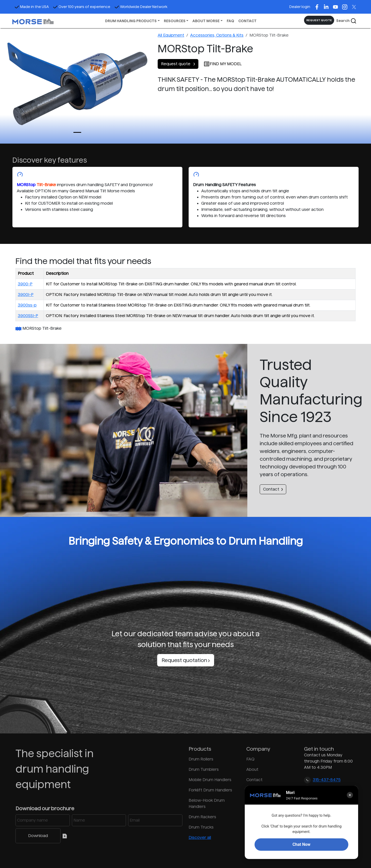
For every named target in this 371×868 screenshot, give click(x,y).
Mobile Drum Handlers (210, 780)
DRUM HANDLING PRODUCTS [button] (131, 21)
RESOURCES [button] (175, 21)
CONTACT (247, 21)
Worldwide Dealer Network (141, 7)
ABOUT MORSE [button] (206, 21)
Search (346, 21)
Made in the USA (32, 7)
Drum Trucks (201, 827)
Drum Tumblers (204, 769)
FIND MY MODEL (223, 64)
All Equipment (171, 35)
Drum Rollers (201, 759)
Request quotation (186, 660)
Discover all (200, 837)
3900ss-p (27, 305)
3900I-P (26, 295)
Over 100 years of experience (82, 7)
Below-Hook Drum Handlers (207, 803)
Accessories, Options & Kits (217, 35)
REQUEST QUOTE (319, 20)
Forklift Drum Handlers (210, 790)
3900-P (25, 284)
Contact (273, 489)
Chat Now (301, 844)
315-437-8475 (327, 780)
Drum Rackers (202, 817)
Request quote (178, 64)
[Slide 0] (77, 132)
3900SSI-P (28, 316)
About (252, 769)
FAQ (230, 21)
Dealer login (300, 7)
